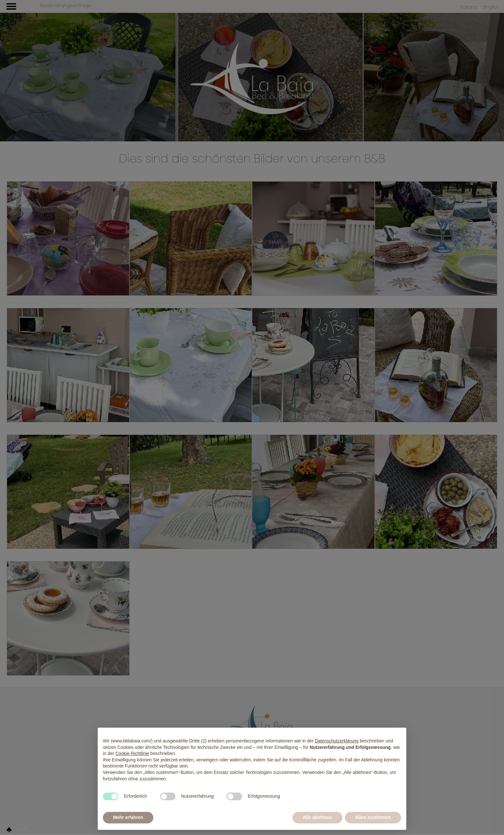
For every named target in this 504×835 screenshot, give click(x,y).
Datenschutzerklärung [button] (337, 741)
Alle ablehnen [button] (317, 817)
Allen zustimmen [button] (373, 817)
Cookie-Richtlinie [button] (132, 753)
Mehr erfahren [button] (128, 817)
